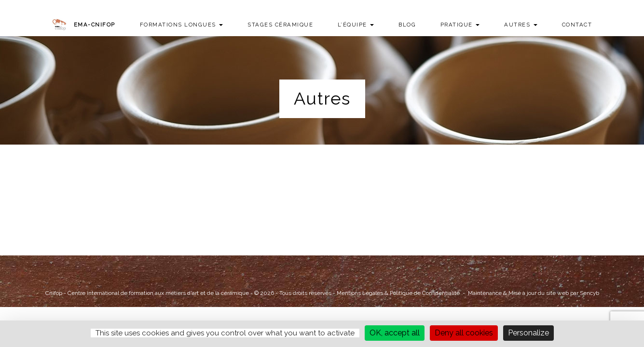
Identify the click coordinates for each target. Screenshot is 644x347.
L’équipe (356, 25)
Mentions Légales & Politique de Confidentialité (398, 293)
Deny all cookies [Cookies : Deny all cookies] (464, 333)
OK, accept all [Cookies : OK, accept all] (395, 333)
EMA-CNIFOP (95, 25)
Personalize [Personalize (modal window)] (528, 333)
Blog (407, 25)
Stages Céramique (280, 25)
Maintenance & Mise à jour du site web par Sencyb (534, 293)
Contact (577, 25)
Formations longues (182, 25)
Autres (521, 25)
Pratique (460, 25)
